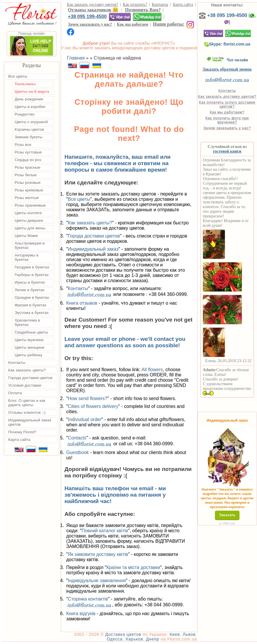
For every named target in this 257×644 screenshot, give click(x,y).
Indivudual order (85, 419)
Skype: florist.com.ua (227, 44)
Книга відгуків (81, 614)
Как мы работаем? (227, 112)
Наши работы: (169, 24)
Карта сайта (183, 5)
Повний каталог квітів (105, 531)
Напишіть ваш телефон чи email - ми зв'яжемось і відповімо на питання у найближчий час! (115, 495)
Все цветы (79, 199)
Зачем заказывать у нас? (90, 24)
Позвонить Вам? (143, 10)
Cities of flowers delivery (93, 406)
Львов (189, 634)
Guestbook (78, 452)
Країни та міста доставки (133, 567)
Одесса (114, 639)
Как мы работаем (133, 24)
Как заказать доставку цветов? (92, 5)
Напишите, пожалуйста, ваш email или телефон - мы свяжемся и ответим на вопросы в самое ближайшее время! (118, 163)
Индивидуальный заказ (93, 249)
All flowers (152, 370)
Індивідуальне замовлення (97, 581)
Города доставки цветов (94, 236)
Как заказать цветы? (90, 223)
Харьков (134, 639)
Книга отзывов (82, 303)
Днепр (153, 639)
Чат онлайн (227, 60)
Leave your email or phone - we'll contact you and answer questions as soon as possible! (125, 342)
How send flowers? (87, 398)
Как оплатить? (135, 5)
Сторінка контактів (88, 599)
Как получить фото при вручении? (227, 120)
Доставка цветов (123, 634)
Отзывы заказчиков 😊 (93, 10)
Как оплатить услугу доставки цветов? (227, 104)
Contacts (77, 438)
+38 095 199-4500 (87, 16)
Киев (175, 634)
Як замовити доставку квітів (98, 554)
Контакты (160, 5)
